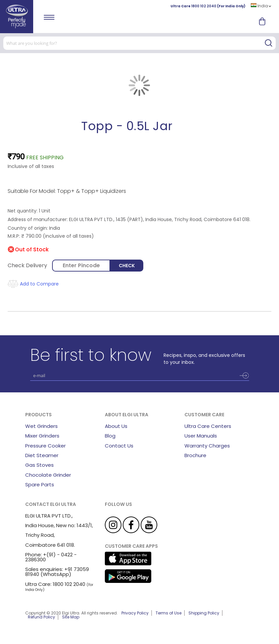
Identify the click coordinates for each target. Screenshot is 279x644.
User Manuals (201, 436)
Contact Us (119, 446)
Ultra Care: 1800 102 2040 (55, 584)
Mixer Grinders (42, 436)
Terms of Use (169, 613)
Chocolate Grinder (48, 475)
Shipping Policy (204, 613)
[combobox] (139, 43)
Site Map (71, 617)
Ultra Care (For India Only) (208, 6)
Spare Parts (40, 484)
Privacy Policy (135, 613)
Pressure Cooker (45, 446)
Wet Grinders (41, 426)
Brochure (195, 455)
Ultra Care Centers (208, 426)
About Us (116, 426)
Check (127, 266)
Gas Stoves (39, 465)
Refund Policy (41, 617)
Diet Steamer (42, 455)
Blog (110, 436)
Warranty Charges (207, 446)
